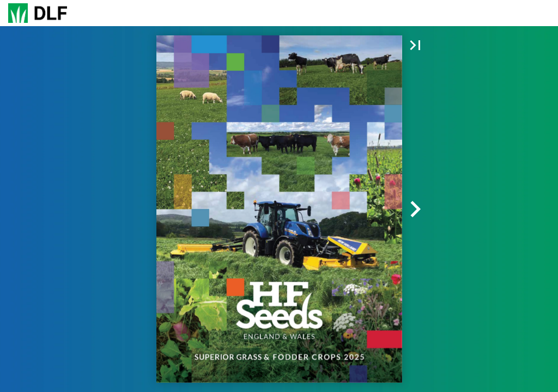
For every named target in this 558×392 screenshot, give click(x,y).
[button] (204, 13)
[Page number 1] (279, 13)
